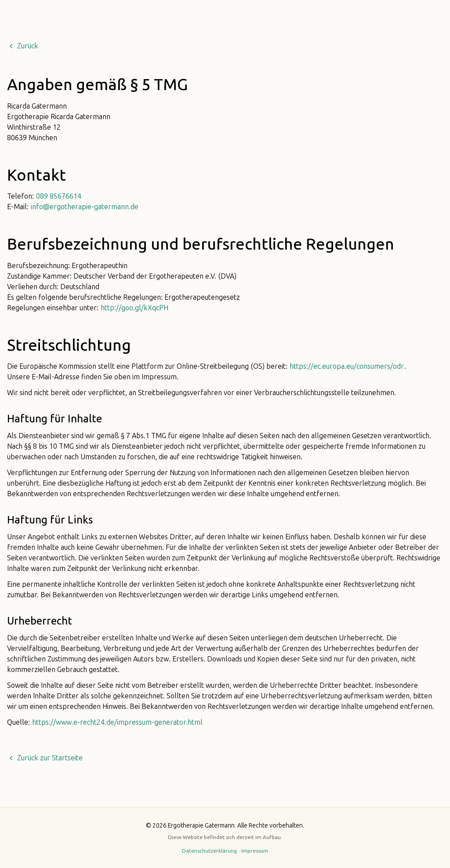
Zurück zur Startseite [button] (45, 758)
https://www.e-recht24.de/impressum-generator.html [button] (117, 723)
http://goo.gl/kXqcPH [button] (134, 308)
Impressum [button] (255, 851)
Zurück (23, 46)
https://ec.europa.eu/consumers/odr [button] (347, 367)
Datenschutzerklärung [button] (209, 851)
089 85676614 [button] (59, 196)
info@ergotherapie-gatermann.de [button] (85, 207)
